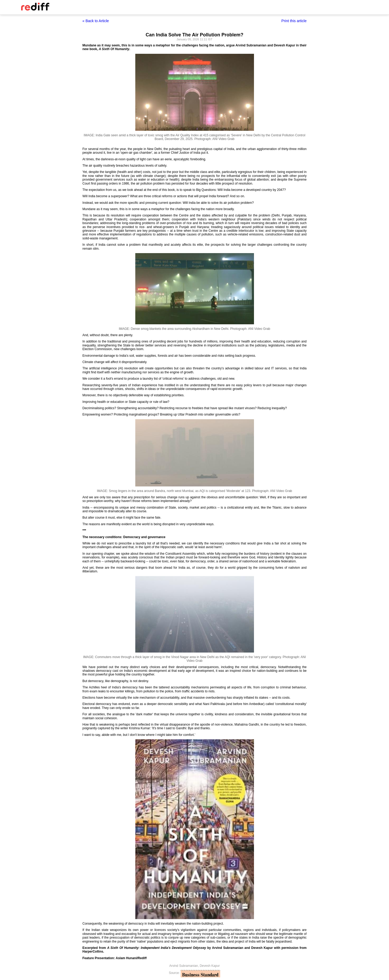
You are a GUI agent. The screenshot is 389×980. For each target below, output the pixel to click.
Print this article (294, 21)
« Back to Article (96, 21)
